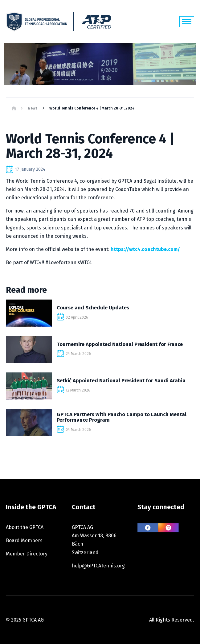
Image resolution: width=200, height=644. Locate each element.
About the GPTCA (25, 527)
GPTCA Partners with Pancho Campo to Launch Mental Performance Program (122, 417)
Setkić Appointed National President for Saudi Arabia (121, 380)
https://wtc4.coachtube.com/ (145, 249)
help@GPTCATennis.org (98, 566)
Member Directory (27, 554)
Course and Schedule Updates (93, 308)
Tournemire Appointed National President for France (120, 344)
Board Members (24, 541)
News (33, 108)
